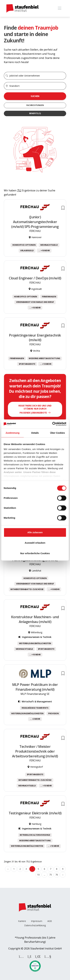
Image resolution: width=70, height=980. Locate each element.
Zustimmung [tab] (13, 433)
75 (50, 875)
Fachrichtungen (35, 105)
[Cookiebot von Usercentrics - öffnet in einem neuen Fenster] (52, 424)
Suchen (35, 96)
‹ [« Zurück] (8, 869)
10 (38, 875)
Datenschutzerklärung (35, 925)
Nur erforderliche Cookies (35, 553)
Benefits (35, 113)
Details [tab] (35, 433)
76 (57, 875)
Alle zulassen (35, 532)
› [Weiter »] (63, 875)
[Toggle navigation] (59, 8)
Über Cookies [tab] (57, 433)
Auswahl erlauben (35, 543)
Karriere (22, 921)
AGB (50, 921)
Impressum (37, 921)
